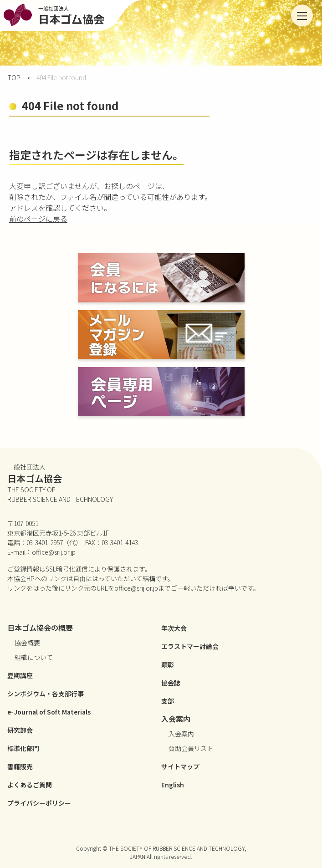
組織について (34, 657)
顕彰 (168, 664)
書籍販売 (20, 766)
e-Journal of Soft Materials (49, 712)
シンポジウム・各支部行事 (46, 694)
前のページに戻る (38, 219)
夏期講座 (20, 675)
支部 (168, 701)
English (173, 785)
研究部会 (20, 730)
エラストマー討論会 (190, 646)
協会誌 (171, 683)
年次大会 (174, 628)
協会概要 (27, 643)
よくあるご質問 (30, 785)
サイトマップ (180, 766)
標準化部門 (23, 748)
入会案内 (181, 734)
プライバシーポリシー (39, 803)
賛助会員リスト (191, 748)
